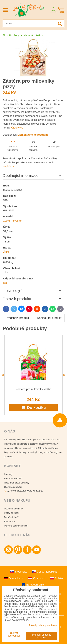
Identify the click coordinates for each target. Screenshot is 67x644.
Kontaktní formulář (13, 479)
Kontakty (8, 474)
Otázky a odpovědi (13, 487)
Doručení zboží (11, 517)
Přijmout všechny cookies (42, 636)
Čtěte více (17, 128)
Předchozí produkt (17, 318)
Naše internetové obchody (17, 483)
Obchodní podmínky (14, 509)
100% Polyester (12, 221)
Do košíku (33, 407)
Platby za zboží (11, 513)
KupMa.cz (8, 166)
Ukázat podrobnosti (14, 634)
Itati (5, 283)
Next (64, 375)
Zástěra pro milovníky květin (33, 389)
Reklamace (9, 522)
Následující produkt (49, 318)
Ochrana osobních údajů (16, 526)
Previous (3, 375)
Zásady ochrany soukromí (43, 625)
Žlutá (6, 252)
